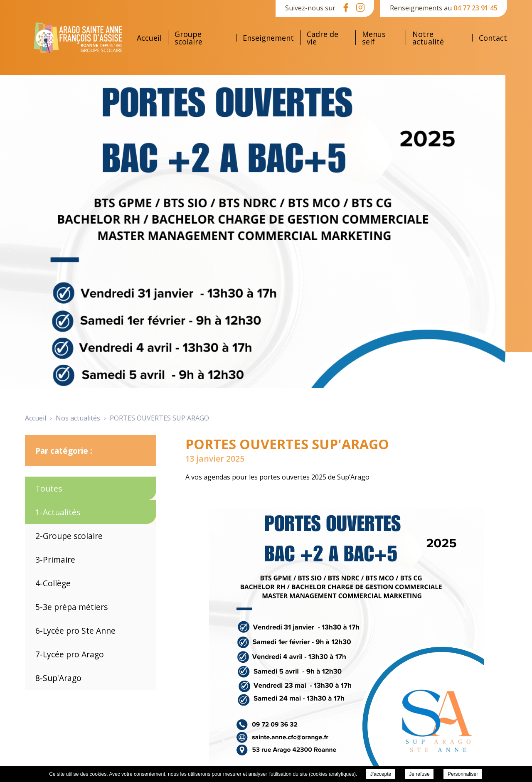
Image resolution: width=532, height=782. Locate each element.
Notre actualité (428, 38)
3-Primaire (55, 559)
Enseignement (268, 38)
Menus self (374, 38)
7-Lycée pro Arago (70, 654)
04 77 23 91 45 (475, 8)
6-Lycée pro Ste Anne (75, 631)
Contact (493, 38)
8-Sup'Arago (58, 678)
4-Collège (53, 583)
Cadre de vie (323, 38)
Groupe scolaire (188, 38)
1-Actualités (58, 512)
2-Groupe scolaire (69, 536)
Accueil (149, 38)
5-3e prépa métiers (71, 607)
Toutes (49, 488)
